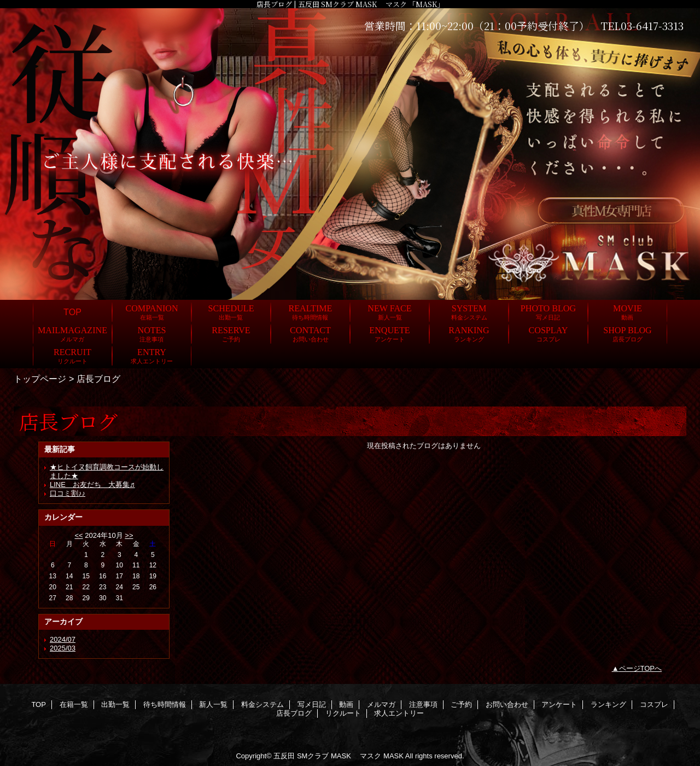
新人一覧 (213, 704)
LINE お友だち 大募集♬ (92, 484)
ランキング (608, 704)
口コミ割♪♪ (68, 493)
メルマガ (381, 704)
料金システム (262, 704)
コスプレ (654, 704)
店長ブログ (294, 713)
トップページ (40, 379)
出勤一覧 (115, 704)
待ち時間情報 (165, 704)
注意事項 (423, 704)
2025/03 (63, 648)
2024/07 (63, 639)
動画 (346, 704)
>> (129, 535)
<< (78, 535)
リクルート (343, 713)
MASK (393, 756)
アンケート (559, 704)
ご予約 (461, 704)
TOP (72, 312)
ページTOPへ (641, 668)
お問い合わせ (507, 704)
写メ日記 (312, 704)
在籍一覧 (74, 704)
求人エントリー (399, 713)
